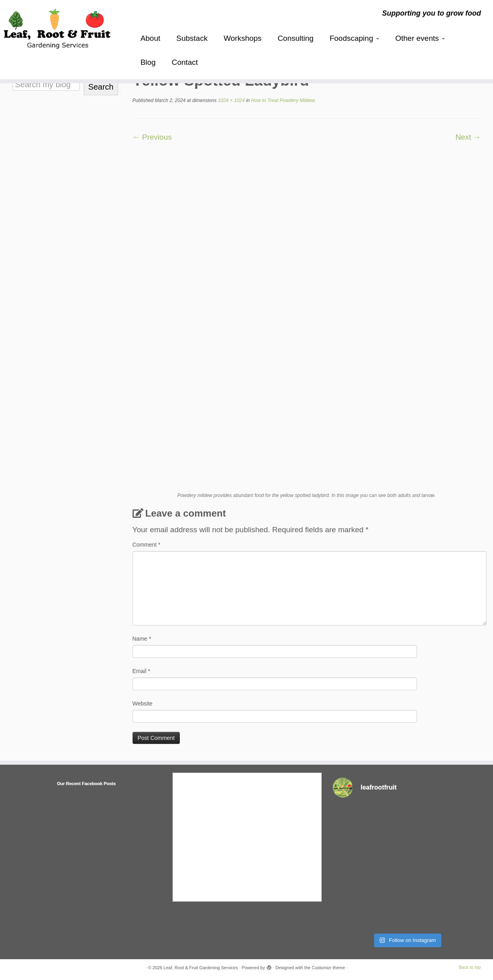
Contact (185, 62)
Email (141, 671)
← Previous (152, 137)
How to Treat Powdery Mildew (282, 100)
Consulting (296, 38)
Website (143, 703)
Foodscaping (354, 38)
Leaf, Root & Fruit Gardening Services (201, 968)
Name (142, 639)
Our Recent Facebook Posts (86, 784)
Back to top (470, 967)
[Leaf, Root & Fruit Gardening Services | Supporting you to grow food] (57, 27)
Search (101, 87)
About (151, 38)
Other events (420, 38)
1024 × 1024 (231, 100)
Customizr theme (328, 968)
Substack (192, 38)
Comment (147, 545)
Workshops (242, 38)
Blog (148, 62)
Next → (468, 137)
